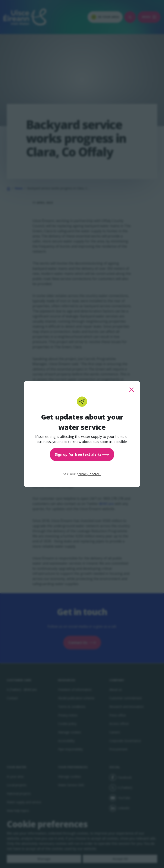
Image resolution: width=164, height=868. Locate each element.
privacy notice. (89, 474)
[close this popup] (132, 390)
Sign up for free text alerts (82, 454)
